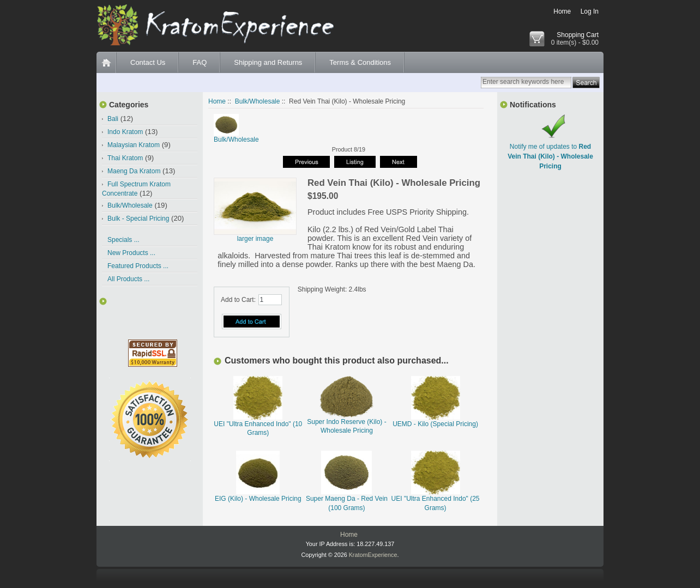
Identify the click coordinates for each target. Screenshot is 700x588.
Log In (590, 11)
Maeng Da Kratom (134, 171)
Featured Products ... (138, 266)
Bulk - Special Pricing (138, 219)
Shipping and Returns (268, 62)
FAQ (200, 62)
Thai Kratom (125, 158)
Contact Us (148, 62)
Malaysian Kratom (134, 145)
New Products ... (131, 253)
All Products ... (128, 279)
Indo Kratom (125, 132)
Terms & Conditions (360, 62)
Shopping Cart (578, 35)
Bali (113, 119)
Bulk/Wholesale (258, 101)
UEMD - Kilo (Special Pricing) (435, 424)
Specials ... (123, 240)
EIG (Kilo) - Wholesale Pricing (258, 499)
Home (562, 11)
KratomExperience (373, 555)
